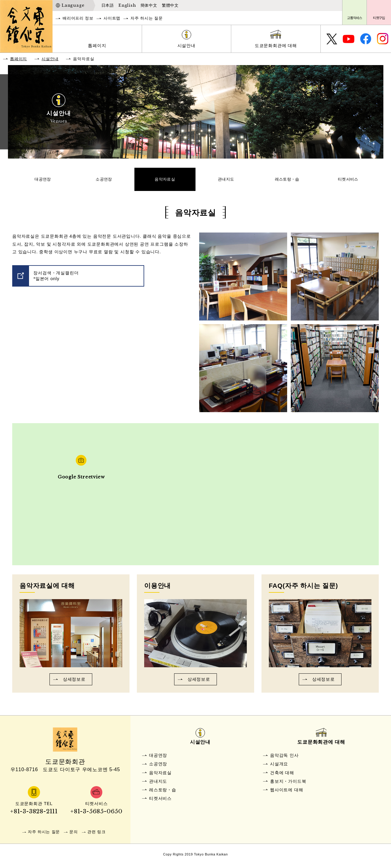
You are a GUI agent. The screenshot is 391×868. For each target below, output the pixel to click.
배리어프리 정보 (78, 18)
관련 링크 (97, 835)
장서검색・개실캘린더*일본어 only (56, 279)
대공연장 (43, 181)
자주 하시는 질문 (146, 18)
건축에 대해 (282, 776)
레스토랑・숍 (287, 181)
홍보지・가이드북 (288, 785)
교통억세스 (354, 18)
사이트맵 (112, 18)
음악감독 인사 (284, 759)
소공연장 (104, 181)
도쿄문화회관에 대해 (276, 46)
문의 (74, 835)
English (127, 5)
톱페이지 (97, 46)
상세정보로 (74, 683)
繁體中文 (170, 5)
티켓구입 (379, 18)
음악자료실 (165, 181)
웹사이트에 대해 (287, 793)
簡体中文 (149, 5)
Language (73, 5)
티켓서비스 (348, 181)
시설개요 (279, 767)
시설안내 (186, 46)
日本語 (108, 5)
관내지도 (226, 181)
